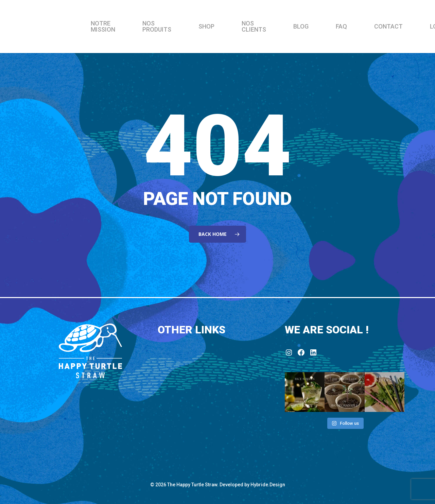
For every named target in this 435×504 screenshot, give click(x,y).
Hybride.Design (268, 485)
